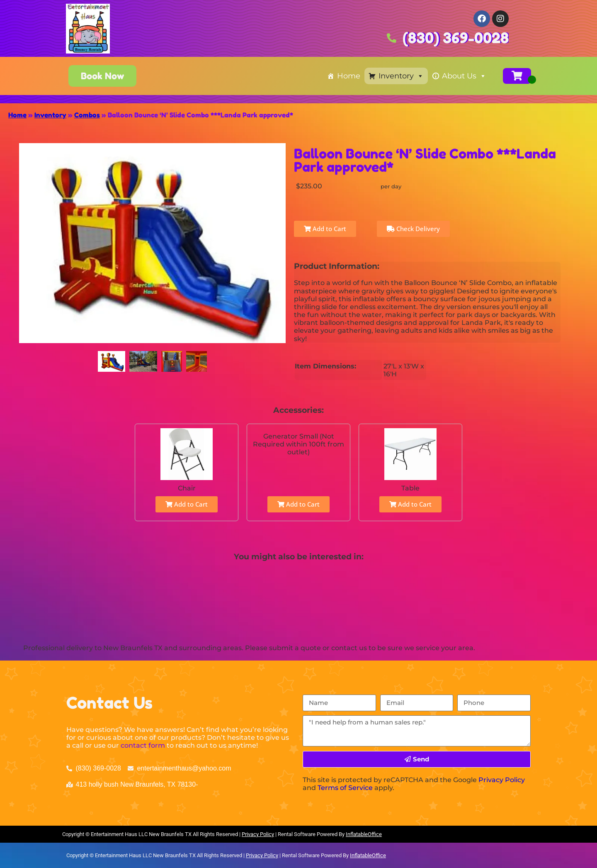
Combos (87, 115)
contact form (143, 745)
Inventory (401, 76)
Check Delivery (413, 229)
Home (349, 76)
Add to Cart (325, 229)
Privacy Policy (502, 780)
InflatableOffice (364, 834)
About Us (464, 76)
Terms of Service (345, 788)
